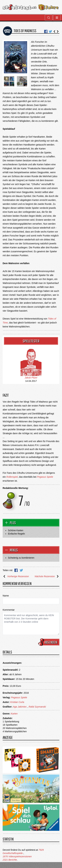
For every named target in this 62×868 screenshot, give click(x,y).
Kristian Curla (17, 702)
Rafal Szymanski (37, 707)
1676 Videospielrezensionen (17, 856)
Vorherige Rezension (16, 576)
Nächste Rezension (47, 576)
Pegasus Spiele (45, 477)
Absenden (49, 642)
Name (6, 596)
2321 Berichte (10, 860)
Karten (14, 714)
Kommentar (9, 610)
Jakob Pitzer (31, 378)
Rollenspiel (12, 477)
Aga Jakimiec (20, 707)
